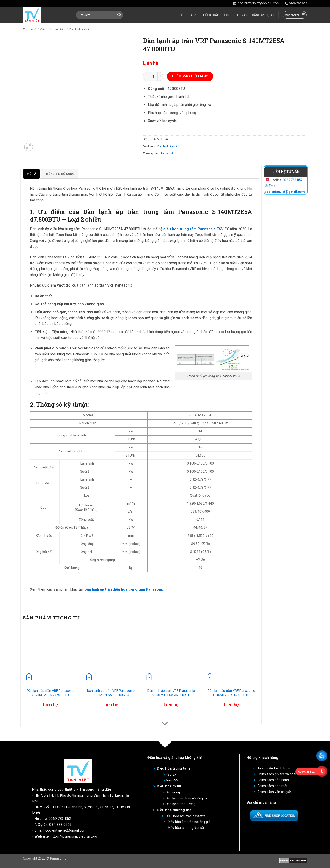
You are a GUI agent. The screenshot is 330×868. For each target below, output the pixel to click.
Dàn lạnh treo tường (180, 804)
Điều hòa (187, 15)
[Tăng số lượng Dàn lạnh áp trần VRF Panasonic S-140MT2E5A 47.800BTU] (160, 76)
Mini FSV (172, 780)
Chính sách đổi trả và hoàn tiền (281, 774)
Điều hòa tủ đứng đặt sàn (187, 828)
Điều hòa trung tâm (53, 29)
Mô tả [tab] (31, 174)
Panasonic (168, 153)
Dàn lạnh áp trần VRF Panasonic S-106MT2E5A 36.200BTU (171, 693)
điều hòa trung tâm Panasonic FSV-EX (196, 229)
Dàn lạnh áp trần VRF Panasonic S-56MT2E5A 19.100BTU (111, 693)
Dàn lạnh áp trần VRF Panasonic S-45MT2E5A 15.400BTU (231, 693)
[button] (295, 15)
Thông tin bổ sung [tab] (59, 174)
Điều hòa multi (169, 786)
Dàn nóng (173, 792)
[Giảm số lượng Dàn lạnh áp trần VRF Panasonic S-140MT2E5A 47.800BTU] (146, 76)
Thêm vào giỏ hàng (190, 76)
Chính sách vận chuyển (275, 792)
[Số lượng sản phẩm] (153, 76)
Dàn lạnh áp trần (80, 29)
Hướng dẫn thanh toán (273, 768)
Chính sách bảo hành (273, 780)
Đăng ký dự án (263, 15)
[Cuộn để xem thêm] (165, 724)
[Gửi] (119, 15)
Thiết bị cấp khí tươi (216, 15)
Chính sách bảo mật (272, 786)
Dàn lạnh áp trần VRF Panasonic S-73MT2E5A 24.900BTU (51, 693)
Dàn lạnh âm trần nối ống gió (187, 798)
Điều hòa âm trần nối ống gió (189, 822)
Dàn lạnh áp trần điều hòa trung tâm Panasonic (124, 589)
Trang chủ (29, 29)
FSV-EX (171, 775)
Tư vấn (242, 15)
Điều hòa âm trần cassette (186, 816)
